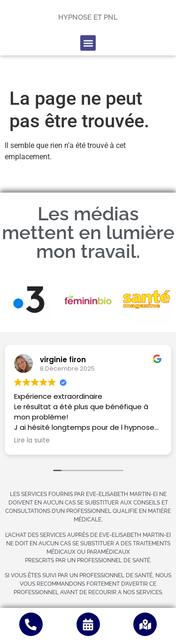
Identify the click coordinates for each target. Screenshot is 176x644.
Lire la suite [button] (32, 441)
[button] (88, 34)
